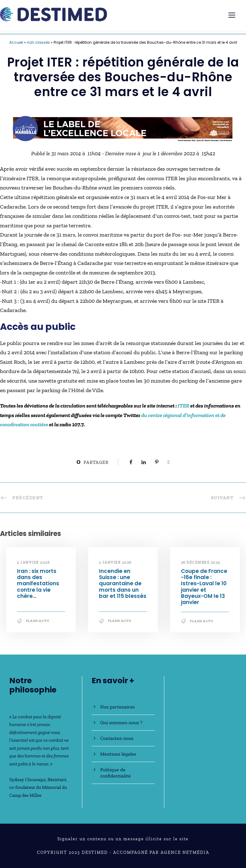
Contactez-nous (117, 738)
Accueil (16, 42)
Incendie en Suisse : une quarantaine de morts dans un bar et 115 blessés (123, 584)
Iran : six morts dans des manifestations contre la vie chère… (38, 584)
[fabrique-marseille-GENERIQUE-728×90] (123, 128)
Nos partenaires (117, 707)
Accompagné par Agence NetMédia (161, 852)
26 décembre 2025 (201, 562)
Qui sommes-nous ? (121, 722)
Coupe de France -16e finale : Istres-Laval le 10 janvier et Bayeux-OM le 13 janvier (204, 587)
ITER (183, 406)
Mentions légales (118, 754)
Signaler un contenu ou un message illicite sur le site (123, 839)
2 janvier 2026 (33, 562)
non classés (38, 42)
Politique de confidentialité (115, 773)
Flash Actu (38, 621)
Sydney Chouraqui (27, 780)
